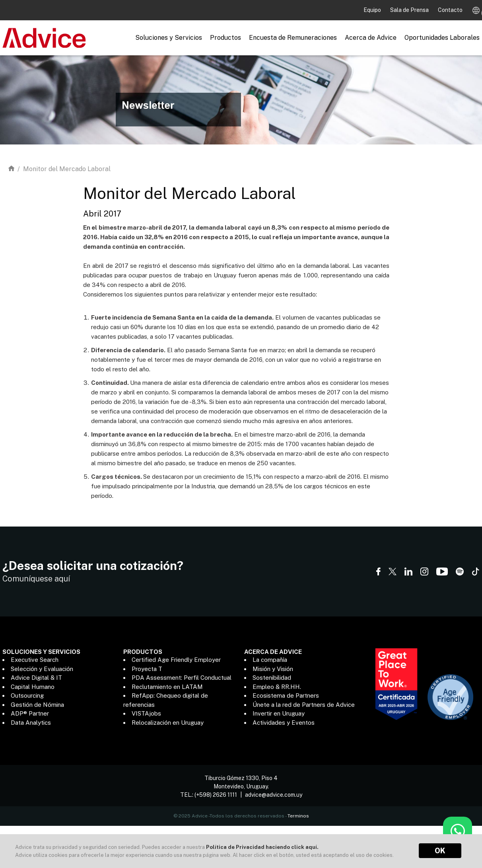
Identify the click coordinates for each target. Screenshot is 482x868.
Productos (225, 38)
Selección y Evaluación (42, 669)
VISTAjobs (146, 713)
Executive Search (35, 660)
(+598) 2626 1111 (216, 791)
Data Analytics (31, 723)
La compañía (270, 660)
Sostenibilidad (272, 678)
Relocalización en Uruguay (168, 723)
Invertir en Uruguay (279, 713)
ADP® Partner (30, 713)
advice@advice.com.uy (274, 791)
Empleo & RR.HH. (277, 687)
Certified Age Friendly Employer (176, 660)
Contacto (450, 10)
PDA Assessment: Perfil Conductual (182, 678)
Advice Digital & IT (36, 678)
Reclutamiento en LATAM (167, 687)
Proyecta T (147, 669)
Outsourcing (27, 695)
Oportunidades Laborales (442, 38)
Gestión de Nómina (37, 705)
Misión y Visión (273, 669)
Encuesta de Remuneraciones (293, 38)
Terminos (298, 812)
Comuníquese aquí (36, 579)
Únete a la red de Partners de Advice (304, 705)
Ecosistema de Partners (286, 695)
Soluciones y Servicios (169, 38)
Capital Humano (33, 687)
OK (440, 851)
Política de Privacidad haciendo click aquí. (262, 847)
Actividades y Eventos (284, 723)
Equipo (373, 10)
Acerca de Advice (371, 38)
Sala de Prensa (410, 10)
